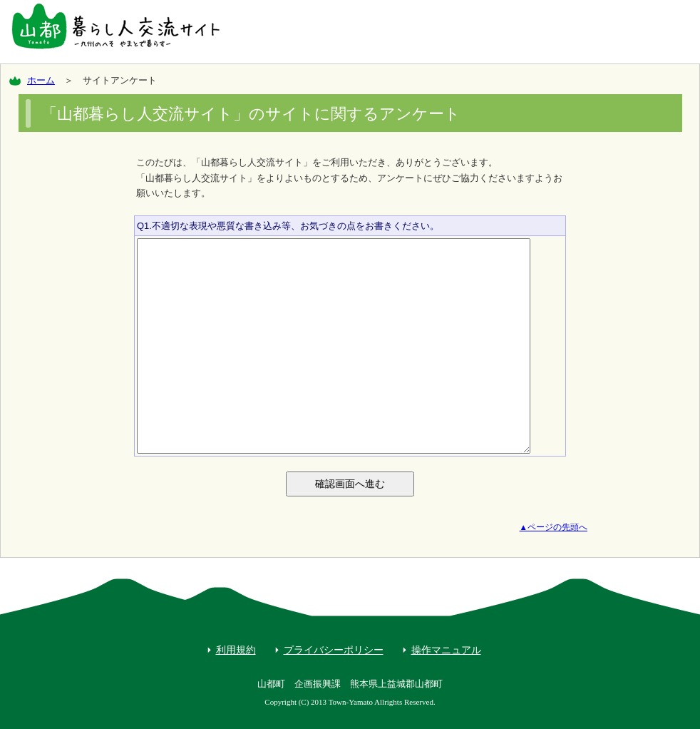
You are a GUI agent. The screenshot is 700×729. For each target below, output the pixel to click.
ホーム (41, 80)
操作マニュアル (446, 650)
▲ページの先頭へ (554, 527)
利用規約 (236, 650)
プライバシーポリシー (334, 650)
